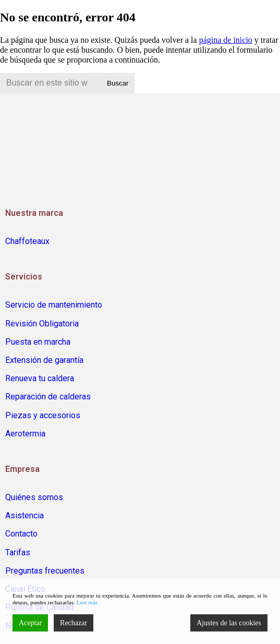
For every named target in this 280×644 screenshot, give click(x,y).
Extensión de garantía (44, 360)
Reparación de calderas (48, 397)
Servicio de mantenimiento (54, 305)
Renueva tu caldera (40, 378)
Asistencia (25, 515)
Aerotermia (25, 434)
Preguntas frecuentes (45, 571)
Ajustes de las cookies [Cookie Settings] (229, 623)
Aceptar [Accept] (30, 623)
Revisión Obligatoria (42, 324)
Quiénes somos (34, 497)
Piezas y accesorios (43, 415)
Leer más (87, 602)
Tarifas (18, 552)
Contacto (21, 534)
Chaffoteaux (27, 241)
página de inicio (226, 40)
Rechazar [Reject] (74, 623)
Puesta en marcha (38, 342)
